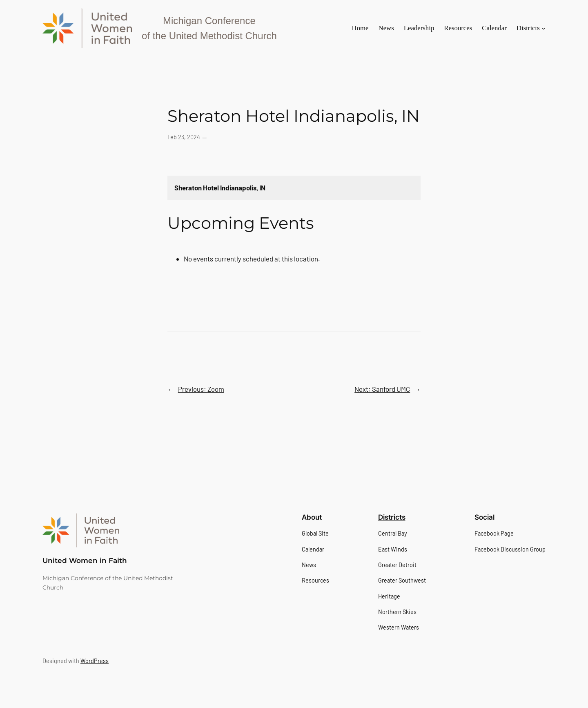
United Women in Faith (85, 561)
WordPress (95, 661)
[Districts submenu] (543, 28)
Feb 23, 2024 (184, 137)
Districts (392, 517)
